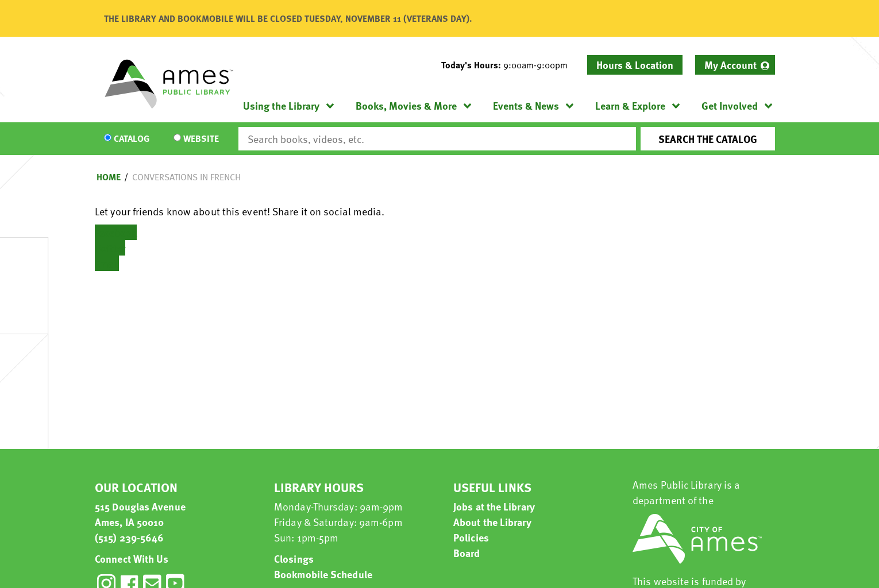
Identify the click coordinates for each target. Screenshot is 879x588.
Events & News (526, 105)
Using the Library (281, 105)
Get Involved (730, 105)
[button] (509, 65)
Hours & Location (635, 65)
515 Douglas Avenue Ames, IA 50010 (140, 514)
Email (107, 263)
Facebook (116, 232)
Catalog (132, 139)
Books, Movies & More (406, 105)
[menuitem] (735, 65)
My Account (730, 65)
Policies (471, 537)
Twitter (110, 248)
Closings (294, 558)
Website (201, 139)
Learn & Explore (630, 105)
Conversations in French (186, 177)
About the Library (492, 522)
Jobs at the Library (494, 506)
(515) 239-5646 (129, 537)
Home (109, 177)
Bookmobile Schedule (323, 574)
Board (467, 553)
